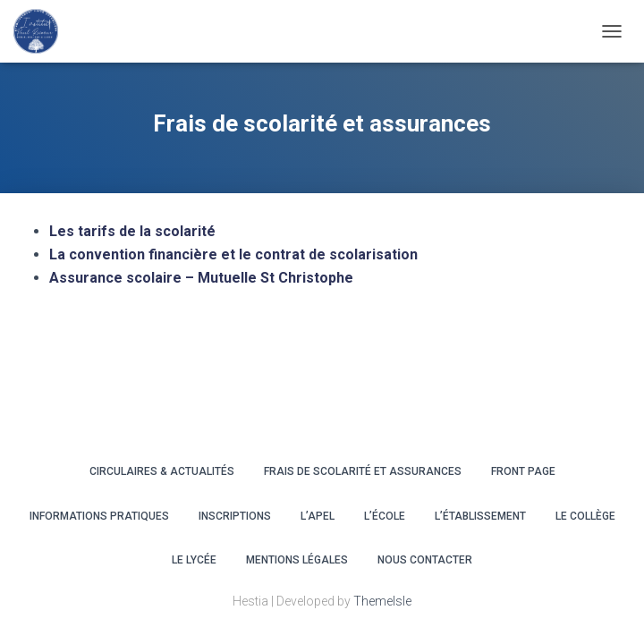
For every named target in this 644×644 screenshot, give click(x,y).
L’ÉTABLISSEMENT (480, 516)
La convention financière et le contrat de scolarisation (233, 254)
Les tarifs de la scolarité (132, 231)
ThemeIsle (382, 601)
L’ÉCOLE (385, 516)
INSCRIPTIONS (235, 516)
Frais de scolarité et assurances (363, 471)
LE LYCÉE (194, 560)
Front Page (523, 471)
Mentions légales (297, 560)
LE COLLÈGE (585, 516)
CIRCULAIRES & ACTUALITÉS (162, 471)
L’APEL (318, 516)
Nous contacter (425, 560)
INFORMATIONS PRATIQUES (99, 516)
